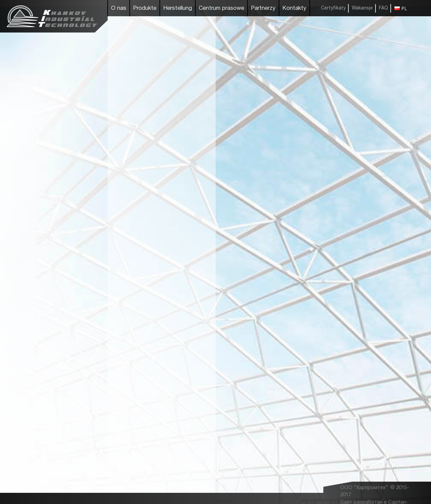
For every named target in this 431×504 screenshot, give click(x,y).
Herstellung (178, 8)
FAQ (383, 8)
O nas (119, 8)
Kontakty (294, 8)
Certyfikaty (333, 8)
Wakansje (362, 8)
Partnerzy (263, 8)
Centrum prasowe (221, 8)
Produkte (145, 8)
